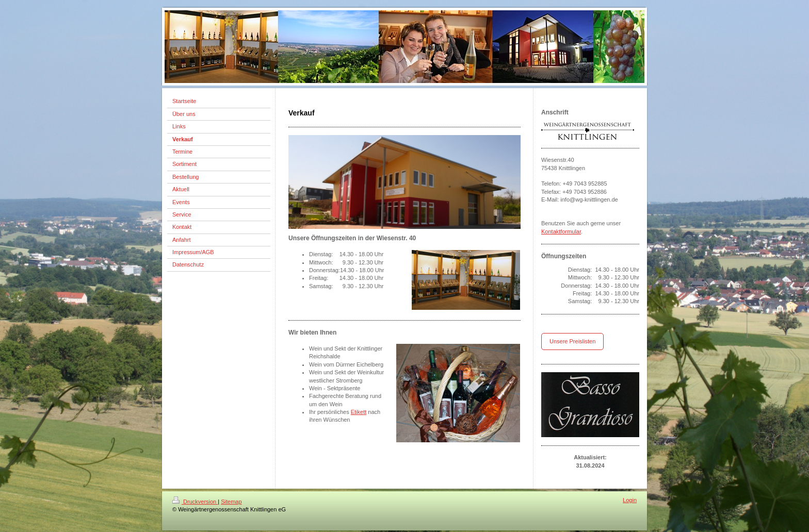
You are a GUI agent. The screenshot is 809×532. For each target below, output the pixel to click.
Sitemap (231, 502)
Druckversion (195, 502)
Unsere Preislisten (572, 341)
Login (630, 500)
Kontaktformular (561, 231)
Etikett (359, 412)
